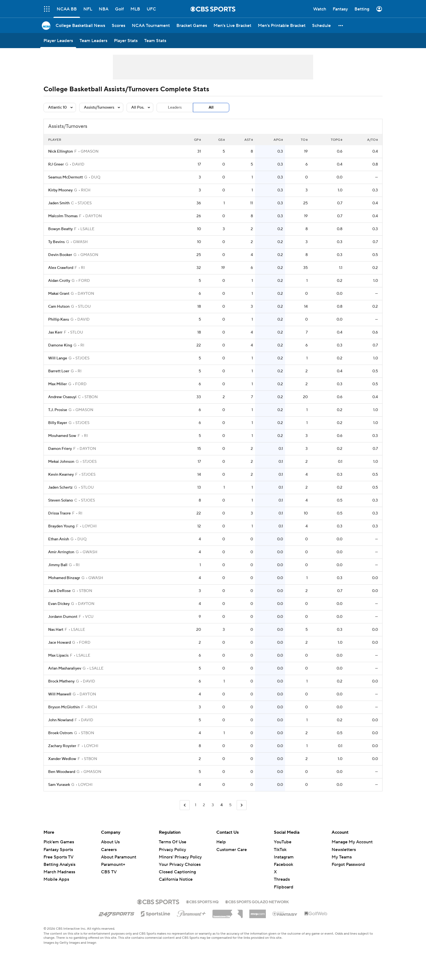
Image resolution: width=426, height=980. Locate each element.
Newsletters (344, 850)
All (211, 108)
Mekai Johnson (61, 462)
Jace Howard (59, 643)
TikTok (280, 850)
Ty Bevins (56, 242)
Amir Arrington (61, 552)
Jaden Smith (59, 203)
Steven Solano (61, 500)
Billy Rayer (58, 423)
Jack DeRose (59, 591)
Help (221, 842)
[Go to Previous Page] (185, 805)
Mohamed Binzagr (64, 578)
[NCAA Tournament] (151, 25)
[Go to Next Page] (242, 805)
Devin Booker (60, 255)
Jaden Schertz (60, 488)
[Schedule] (321, 25)
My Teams (342, 857)
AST (249, 140)
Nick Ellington (61, 152)
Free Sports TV (58, 857)
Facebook (283, 865)
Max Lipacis (58, 656)
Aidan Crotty (59, 281)
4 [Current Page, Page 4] (222, 805)
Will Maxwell (60, 694)
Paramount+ (113, 865)
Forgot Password (348, 865)
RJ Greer (56, 164)
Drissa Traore (59, 513)
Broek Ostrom (60, 733)
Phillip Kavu (59, 320)
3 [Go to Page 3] (213, 805)
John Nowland (61, 720)
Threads (282, 879)
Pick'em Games (59, 842)
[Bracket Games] (192, 25)
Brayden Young (61, 526)
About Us (110, 842)
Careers (109, 850)
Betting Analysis (59, 865)
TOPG (337, 140)
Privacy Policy (172, 850)
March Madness (59, 872)
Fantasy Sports (58, 850)
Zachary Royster (62, 746)
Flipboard (284, 887)
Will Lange (58, 358)
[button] (341, 25)
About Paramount (119, 857)
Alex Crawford (61, 268)
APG (278, 140)
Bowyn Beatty (60, 229)
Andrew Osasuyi (62, 397)
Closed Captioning (177, 872)
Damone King (60, 345)
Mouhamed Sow (62, 436)
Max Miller (58, 384)
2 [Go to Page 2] (204, 805)
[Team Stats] (155, 41)
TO (304, 140)
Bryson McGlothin (64, 707)
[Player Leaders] (58, 41)
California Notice (176, 879)
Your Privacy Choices (180, 865)
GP (197, 140)
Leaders (175, 108)
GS (222, 140)
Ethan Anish (59, 539)
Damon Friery (60, 449)
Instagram (284, 857)
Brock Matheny (61, 681)
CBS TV (109, 872)
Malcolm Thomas (63, 216)
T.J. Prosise (58, 410)
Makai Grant (59, 294)
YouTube (283, 842)
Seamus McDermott (65, 177)
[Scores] (118, 25)
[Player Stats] (126, 41)
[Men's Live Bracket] (232, 25)
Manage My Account (352, 842)
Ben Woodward (62, 772)
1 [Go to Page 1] (196, 805)
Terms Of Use (173, 842)
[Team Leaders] (93, 41)
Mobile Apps (56, 879)
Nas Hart (56, 630)
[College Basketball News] (80, 25)
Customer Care (232, 850)
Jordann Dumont (63, 617)
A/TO (372, 140)
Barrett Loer (59, 371)
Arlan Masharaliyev (65, 668)
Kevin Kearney (61, 475)
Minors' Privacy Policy (180, 857)
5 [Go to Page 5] (230, 805)
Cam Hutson (59, 307)
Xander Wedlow (62, 759)
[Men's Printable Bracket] (282, 25)
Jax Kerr (55, 332)
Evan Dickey (59, 604)
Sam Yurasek (59, 785)
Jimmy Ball (58, 565)
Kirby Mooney (60, 190)
